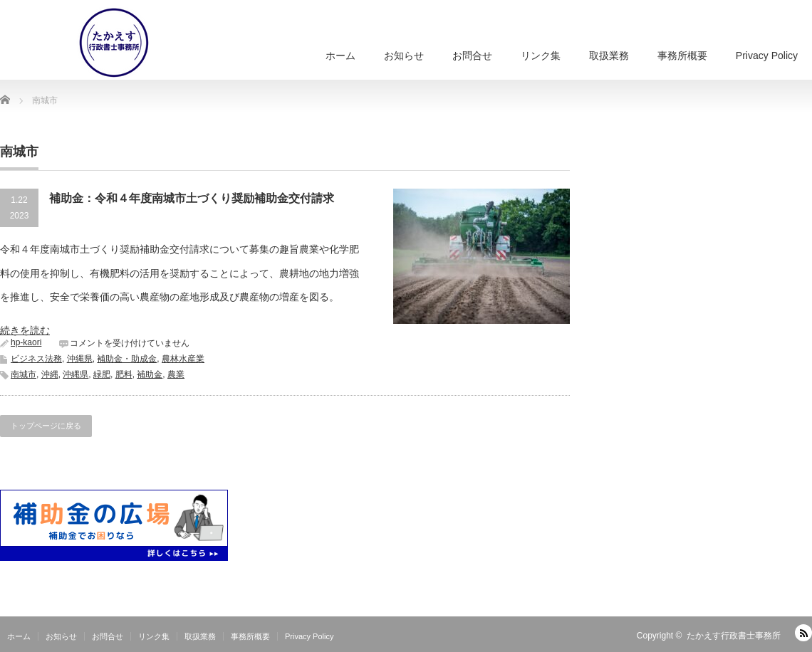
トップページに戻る (46, 426)
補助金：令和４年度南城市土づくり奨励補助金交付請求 (192, 198)
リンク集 (541, 56)
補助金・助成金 (127, 359)
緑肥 (102, 374)
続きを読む (25, 330)
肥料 (124, 374)
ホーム (340, 56)
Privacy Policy (767, 56)
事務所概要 (682, 56)
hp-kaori (26, 342)
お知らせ (404, 56)
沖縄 (50, 374)
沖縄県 (80, 359)
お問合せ (472, 56)
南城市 (24, 374)
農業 (176, 374)
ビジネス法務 (36, 359)
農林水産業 (183, 359)
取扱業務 (609, 56)
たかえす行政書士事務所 (734, 636)
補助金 (150, 374)
